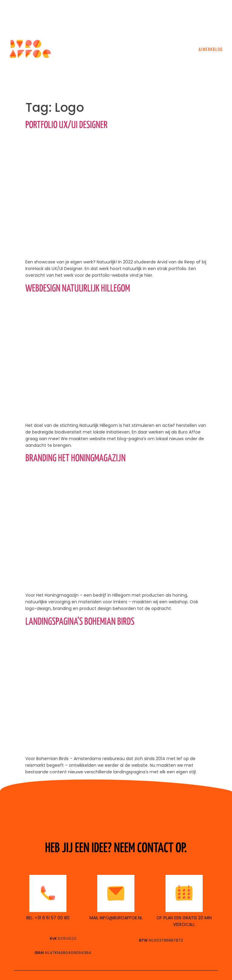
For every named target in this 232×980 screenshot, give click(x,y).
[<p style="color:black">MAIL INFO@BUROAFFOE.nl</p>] (116, 893)
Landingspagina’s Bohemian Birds (80, 622)
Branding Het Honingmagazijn (76, 459)
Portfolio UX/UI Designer (66, 125)
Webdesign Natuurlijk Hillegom (78, 289)
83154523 (67, 938)
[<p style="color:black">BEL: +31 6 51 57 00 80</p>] (48, 893)
